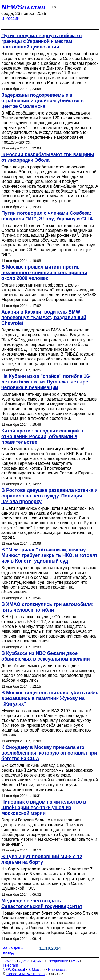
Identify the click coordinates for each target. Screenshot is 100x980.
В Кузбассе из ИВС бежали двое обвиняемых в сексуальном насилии (46, 656)
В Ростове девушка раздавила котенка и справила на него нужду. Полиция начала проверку (49, 496)
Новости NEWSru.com (25, 974)
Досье (24, 961)
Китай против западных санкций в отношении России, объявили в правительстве (42, 436)
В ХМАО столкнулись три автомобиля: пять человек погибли (47, 607)
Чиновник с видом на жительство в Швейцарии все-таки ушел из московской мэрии (44, 808)
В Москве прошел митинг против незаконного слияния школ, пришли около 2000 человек (44, 273)
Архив (38, 961)
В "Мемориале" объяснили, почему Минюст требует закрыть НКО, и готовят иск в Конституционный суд (49, 555)
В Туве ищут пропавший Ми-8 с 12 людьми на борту (42, 859)
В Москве (36, 970)
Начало (9, 961)
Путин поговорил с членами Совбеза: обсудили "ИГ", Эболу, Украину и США (47, 216)
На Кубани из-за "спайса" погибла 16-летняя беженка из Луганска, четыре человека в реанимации (46, 382)
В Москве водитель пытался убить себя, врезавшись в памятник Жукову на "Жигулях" (50, 698)
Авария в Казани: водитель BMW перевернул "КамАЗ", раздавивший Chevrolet (44, 318)
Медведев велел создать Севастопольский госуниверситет (42, 904)
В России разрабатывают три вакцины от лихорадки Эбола (48, 157)
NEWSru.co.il (14, 970)
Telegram (10, 965)
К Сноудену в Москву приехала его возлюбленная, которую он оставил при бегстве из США (49, 753)
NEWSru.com (23, 7)
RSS (75, 961)
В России (10, 18)
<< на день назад (13, 950)
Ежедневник (57, 961)
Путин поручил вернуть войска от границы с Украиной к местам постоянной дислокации (42, 41)
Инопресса (57, 970)
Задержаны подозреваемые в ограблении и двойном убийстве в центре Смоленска (43, 101)
